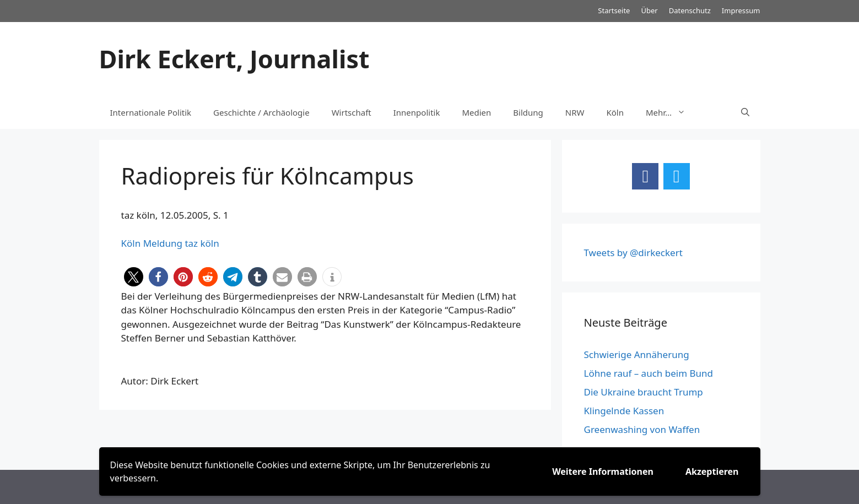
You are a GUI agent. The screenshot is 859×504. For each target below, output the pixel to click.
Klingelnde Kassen (624, 411)
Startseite (614, 10)
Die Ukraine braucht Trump (644, 392)
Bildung (528, 112)
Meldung (163, 243)
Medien (476, 112)
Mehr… (671, 112)
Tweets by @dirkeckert (633, 253)
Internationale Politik (151, 112)
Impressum (741, 10)
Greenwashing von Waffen (642, 429)
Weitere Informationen (603, 472)
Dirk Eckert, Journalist (234, 59)
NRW (575, 112)
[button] (134, 277)
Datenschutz (690, 10)
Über (649, 10)
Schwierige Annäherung (637, 354)
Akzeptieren (712, 472)
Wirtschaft (352, 112)
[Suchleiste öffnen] (745, 112)
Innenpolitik (417, 112)
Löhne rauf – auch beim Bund (649, 373)
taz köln (202, 243)
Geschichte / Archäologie (261, 112)
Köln (615, 112)
